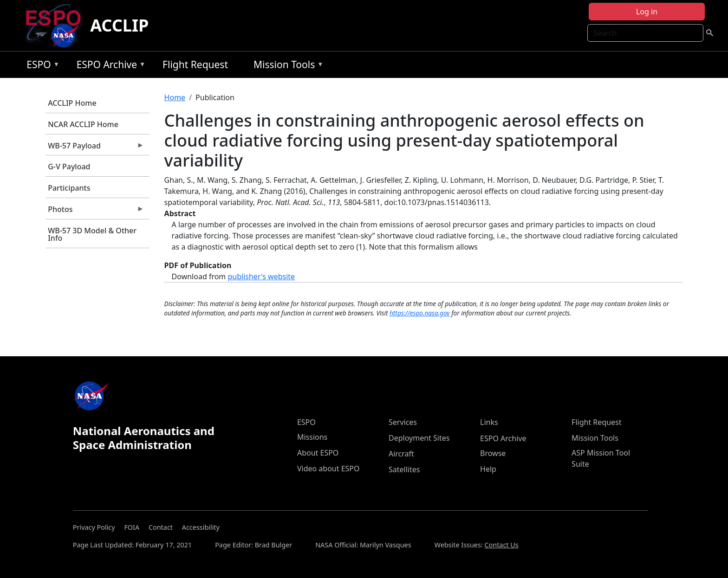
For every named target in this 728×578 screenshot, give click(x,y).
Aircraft (401, 454)
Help (488, 469)
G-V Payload (69, 167)
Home (175, 97)
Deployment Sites (419, 438)
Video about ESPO (328, 469)
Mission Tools (286, 66)
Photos (95, 212)
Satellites (404, 469)
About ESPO (318, 453)
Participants (69, 188)
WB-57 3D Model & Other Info (92, 234)
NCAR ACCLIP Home (83, 124)
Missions (312, 437)
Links (489, 422)
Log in (647, 12)
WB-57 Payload (95, 148)
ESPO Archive (109, 66)
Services (403, 422)
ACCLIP (119, 25)
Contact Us (501, 545)
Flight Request (195, 64)
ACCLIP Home (72, 103)
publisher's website (261, 276)
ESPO (41, 66)
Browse (493, 453)
